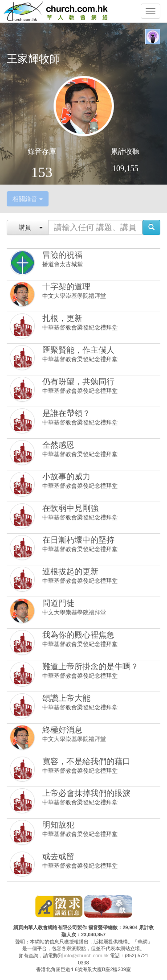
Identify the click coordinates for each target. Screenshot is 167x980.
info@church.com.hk (86, 955)
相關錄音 (28, 199)
